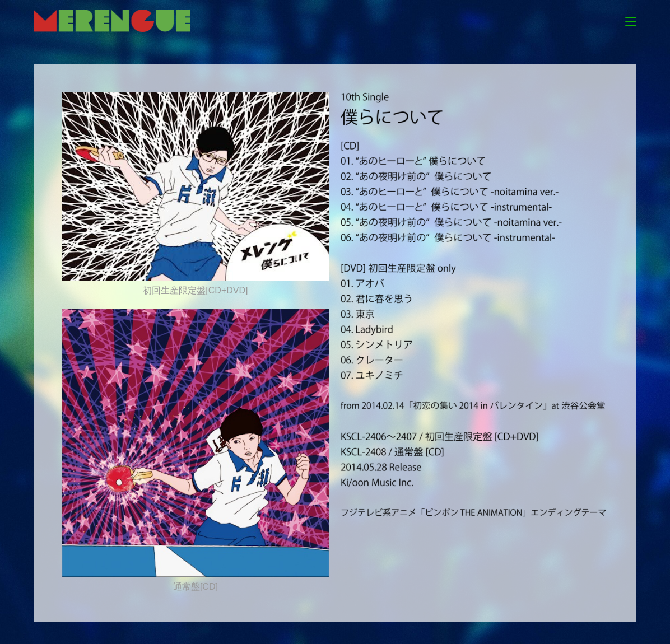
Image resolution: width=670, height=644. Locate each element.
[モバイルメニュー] (631, 20)
